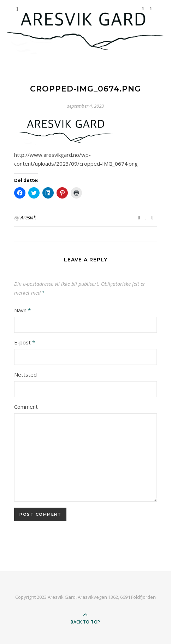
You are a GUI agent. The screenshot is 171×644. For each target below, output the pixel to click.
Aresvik (28, 217)
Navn (22, 310)
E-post (25, 342)
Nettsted (25, 374)
